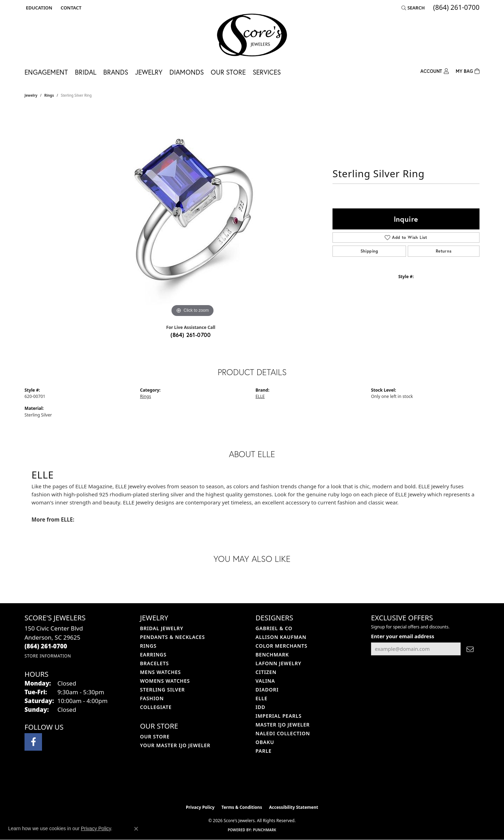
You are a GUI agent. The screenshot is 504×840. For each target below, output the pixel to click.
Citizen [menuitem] (266, 672)
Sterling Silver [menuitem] (162, 690)
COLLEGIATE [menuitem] (156, 707)
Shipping (369, 251)
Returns (444, 251)
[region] (192, 214)
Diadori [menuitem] (267, 690)
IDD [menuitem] (260, 707)
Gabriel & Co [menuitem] (274, 628)
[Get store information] (48, 656)
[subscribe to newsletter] (470, 649)
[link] (70, 8)
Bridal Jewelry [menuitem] (162, 628)
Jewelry (149, 72)
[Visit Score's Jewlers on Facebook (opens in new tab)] (33, 742)
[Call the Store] (46, 646)
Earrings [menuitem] (153, 655)
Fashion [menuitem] (152, 698)
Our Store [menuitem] (155, 736)
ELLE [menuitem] (261, 698)
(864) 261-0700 (191, 335)
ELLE (260, 396)
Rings (49, 95)
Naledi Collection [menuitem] (283, 733)
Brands (116, 72)
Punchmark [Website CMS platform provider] (265, 830)
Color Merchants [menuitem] (281, 646)
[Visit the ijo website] (235, 783)
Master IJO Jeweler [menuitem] (283, 725)
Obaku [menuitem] (265, 742)
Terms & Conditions (242, 807)
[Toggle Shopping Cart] (468, 71)
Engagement (46, 72)
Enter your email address (402, 636)
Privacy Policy (200, 807)
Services (267, 72)
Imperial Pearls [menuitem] (279, 716)
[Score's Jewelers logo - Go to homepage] (252, 35)
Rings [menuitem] (148, 646)
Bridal (86, 72)
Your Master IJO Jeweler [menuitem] (175, 745)
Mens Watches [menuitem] (160, 672)
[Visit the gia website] (268, 783)
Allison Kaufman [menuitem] (281, 637)
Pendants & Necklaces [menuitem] (172, 637)
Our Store (228, 72)
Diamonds (187, 72)
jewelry (31, 95)
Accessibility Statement (294, 807)
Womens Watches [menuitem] (165, 681)
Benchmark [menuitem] (272, 655)
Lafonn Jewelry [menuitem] (278, 663)
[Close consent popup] (136, 829)
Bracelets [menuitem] (154, 663)
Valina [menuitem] (265, 681)
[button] (38, 8)
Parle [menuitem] (264, 751)
